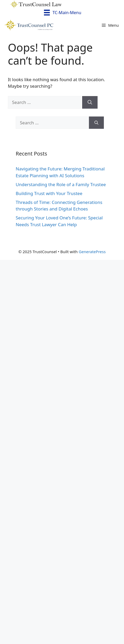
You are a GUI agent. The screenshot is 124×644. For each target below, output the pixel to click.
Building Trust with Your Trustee (49, 193)
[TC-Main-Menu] (62, 13)
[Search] (90, 102)
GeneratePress (92, 252)
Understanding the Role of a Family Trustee (61, 184)
